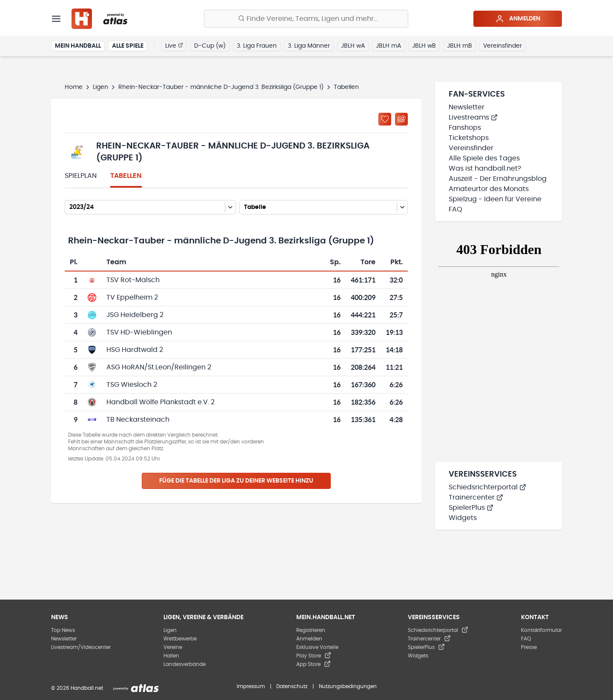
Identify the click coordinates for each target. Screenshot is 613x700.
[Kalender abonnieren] (401, 119)
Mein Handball (78, 46)
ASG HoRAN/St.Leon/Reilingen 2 (159, 367)
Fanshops (465, 128)
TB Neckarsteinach (138, 420)
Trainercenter (476, 497)
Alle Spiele (128, 46)
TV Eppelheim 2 (132, 297)
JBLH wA (353, 46)
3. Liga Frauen (257, 46)
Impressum (251, 686)
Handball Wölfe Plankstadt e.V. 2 (160, 402)
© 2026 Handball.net (77, 688)
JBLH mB (460, 46)
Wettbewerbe (180, 639)
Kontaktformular (541, 630)
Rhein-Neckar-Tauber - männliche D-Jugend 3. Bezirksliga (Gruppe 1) (221, 87)
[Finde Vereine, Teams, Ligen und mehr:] (306, 19)
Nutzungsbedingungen (348, 686)
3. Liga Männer (309, 46)
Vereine (173, 647)
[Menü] (56, 19)
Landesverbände (185, 664)
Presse (529, 647)
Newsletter (467, 107)
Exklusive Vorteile (317, 647)
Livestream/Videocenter (81, 647)
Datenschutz (292, 686)
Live (174, 46)
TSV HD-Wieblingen (139, 332)
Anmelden (518, 19)
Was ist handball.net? (485, 169)
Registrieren (311, 630)
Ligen (100, 87)
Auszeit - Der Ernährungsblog (498, 179)
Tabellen (126, 176)
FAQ (455, 209)
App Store (314, 664)
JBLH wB (424, 46)
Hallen (171, 656)
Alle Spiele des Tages (484, 158)
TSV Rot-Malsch (133, 280)
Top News (63, 630)
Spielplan (81, 176)
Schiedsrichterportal (487, 487)
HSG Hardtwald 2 (135, 350)
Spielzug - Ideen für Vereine (495, 199)
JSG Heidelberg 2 (135, 315)
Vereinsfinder (503, 46)
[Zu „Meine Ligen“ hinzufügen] (385, 119)
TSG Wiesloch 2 (132, 385)
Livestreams (473, 117)
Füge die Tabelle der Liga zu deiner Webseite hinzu (236, 481)
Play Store (314, 656)
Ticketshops (469, 138)
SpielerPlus (471, 508)
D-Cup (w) (210, 46)
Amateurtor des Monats (489, 189)
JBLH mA (388, 46)
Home (74, 87)
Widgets (463, 518)
